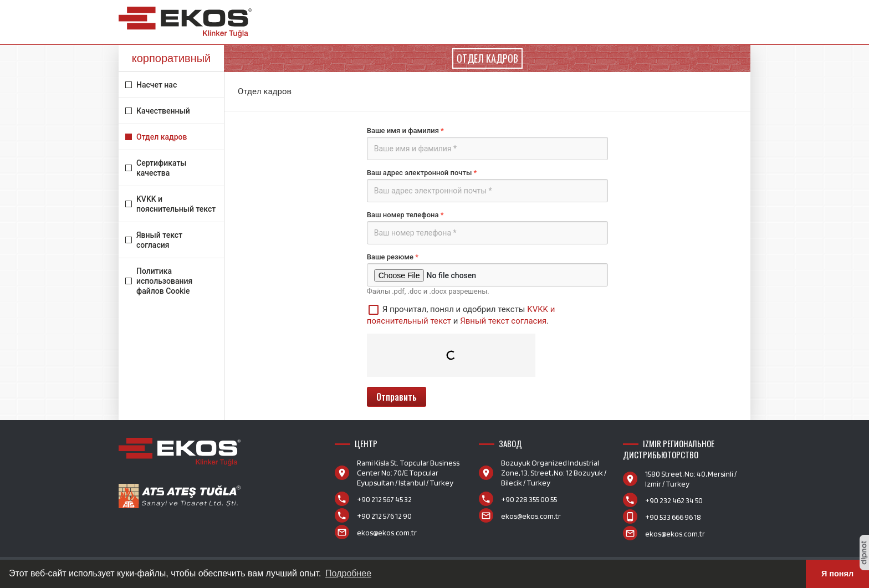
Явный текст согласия (159, 240)
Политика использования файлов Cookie (164, 281)
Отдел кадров (162, 137)
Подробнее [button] (348, 573)
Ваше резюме (488, 270)
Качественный (163, 111)
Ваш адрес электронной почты (488, 185)
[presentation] (451, 355)
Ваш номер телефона (488, 227)
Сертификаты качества (162, 168)
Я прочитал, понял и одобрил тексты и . (461, 314)
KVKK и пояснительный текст (176, 204)
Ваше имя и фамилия (488, 143)
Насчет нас (157, 85)
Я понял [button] (837, 574)
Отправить (397, 397)
